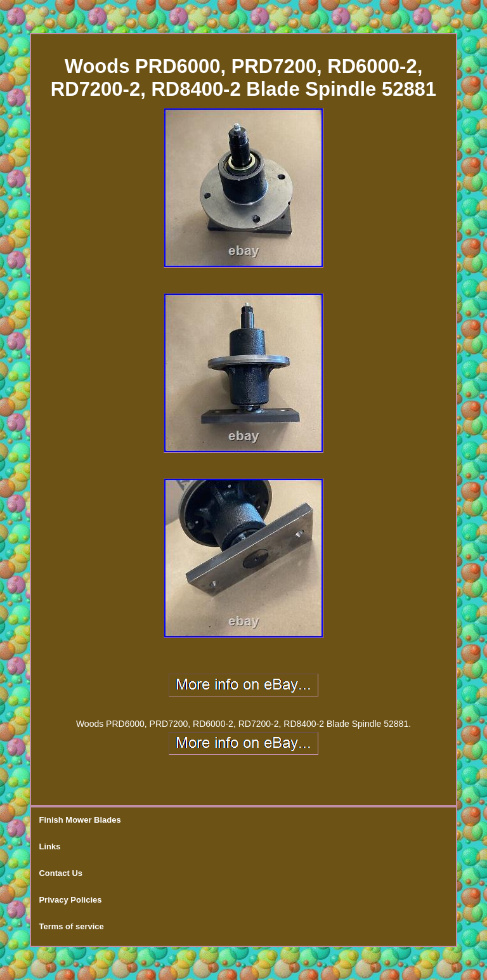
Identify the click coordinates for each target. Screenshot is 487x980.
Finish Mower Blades (80, 820)
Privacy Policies (70, 900)
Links (49, 846)
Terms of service (71, 926)
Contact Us (61, 873)
